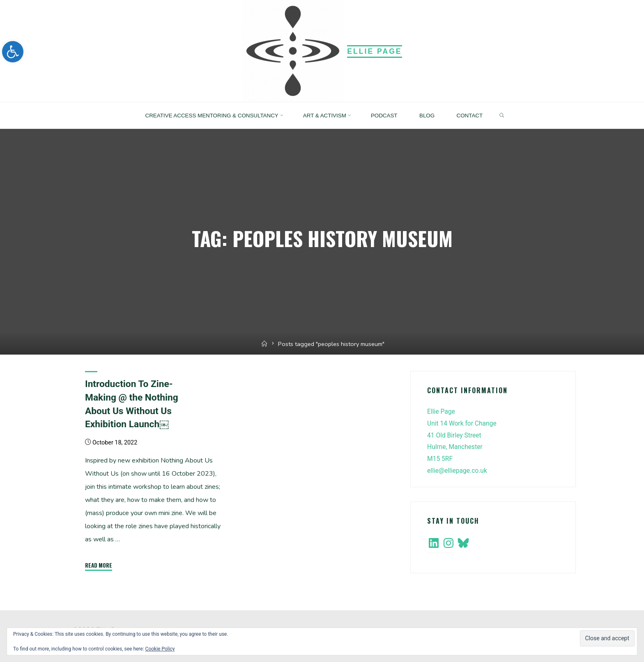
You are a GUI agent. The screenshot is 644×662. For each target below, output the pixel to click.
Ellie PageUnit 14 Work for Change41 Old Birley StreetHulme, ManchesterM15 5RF (463, 435)
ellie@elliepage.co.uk (458, 471)
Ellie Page (374, 51)
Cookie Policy (160, 649)
